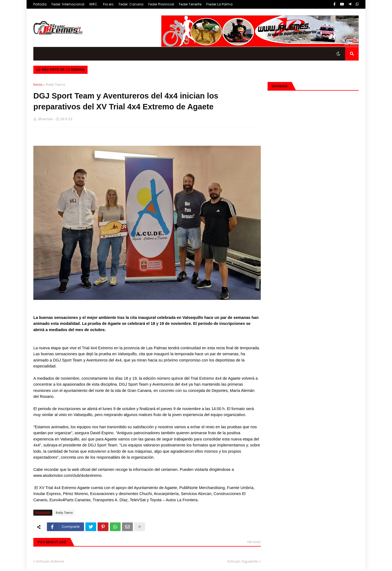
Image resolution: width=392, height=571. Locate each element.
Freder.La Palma (219, 4)
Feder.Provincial (161, 4)
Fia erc (108, 4)
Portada (40, 4)
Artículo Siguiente (243, 561)
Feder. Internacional (68, 4)
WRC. (94, 4)
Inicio (38, 85)
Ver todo (254, 542)
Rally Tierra (55, 85)
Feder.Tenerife (190, 4)
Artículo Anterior (50, 561)
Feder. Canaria (131, 4)
